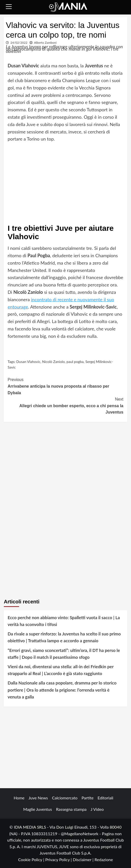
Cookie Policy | (32, 859)
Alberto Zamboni (45, 43)
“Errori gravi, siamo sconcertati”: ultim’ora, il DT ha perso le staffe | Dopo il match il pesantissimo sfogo (64, 654)
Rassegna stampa (71, 809)
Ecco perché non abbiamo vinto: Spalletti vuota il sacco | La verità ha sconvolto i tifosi (64, 621)
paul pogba (75, 362)
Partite (87, 798)
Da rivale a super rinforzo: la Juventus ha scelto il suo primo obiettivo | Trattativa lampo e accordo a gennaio (64, 637)
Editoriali (106, 798)
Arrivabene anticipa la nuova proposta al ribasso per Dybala (65, 386)
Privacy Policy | (59, 859)
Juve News (38, 798)
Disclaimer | (84, 859)
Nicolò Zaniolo (54, 362)
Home (19, 798)
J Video (97, 809)
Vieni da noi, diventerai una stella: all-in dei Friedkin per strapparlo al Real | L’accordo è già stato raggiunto (61, 670)
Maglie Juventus (38, 809)
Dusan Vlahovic (28, 362)
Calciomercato (65, 798)
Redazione (104, 859)
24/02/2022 (19, 43)
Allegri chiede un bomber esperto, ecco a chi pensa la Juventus (65, 405)
